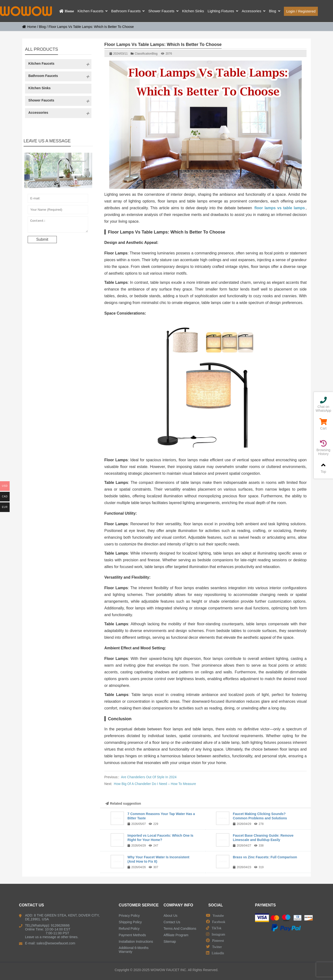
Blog (42, 27)
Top (323, 468)
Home (29, 27)
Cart (323, 424)
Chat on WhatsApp (323, 405)
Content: (58, 226)
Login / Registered (301, 11)
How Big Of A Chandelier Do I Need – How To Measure (155, 784)
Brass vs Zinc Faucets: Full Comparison (265, 857)
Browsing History (323, 448)
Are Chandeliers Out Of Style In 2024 (149, 777)
